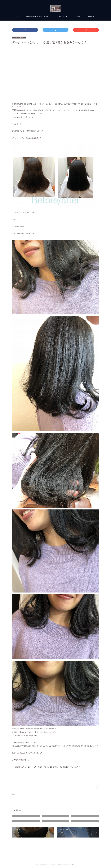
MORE (90, 17)
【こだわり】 (78, 17)
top (18, 17)
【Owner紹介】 (63, 17)
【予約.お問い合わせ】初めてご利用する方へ (39, 17)
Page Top (55, 856)
